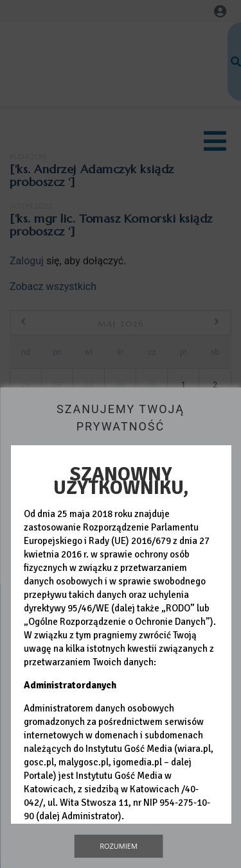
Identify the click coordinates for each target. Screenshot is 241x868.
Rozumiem (119, 846)
